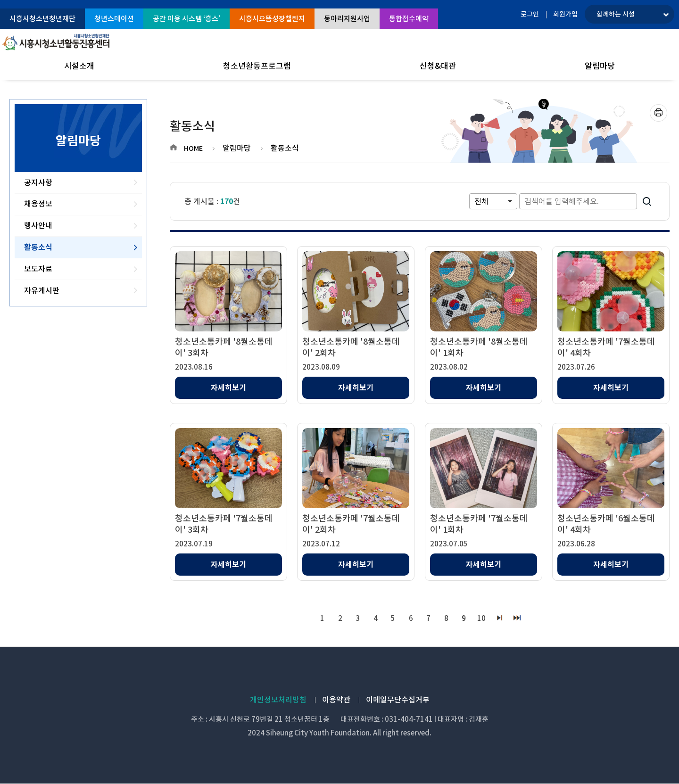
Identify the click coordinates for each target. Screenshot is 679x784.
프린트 (658, 113)
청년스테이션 (114, 19)
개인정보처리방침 (278, 700)
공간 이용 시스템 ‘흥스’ (186, 19)
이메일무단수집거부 (398, 700)
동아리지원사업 (347, 19)
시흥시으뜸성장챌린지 (272, 19)
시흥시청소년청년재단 (42, 19)
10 (482, 618)
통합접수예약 (409, 19)
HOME (193, 149)
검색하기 (647, 201)
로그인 (530, 14)
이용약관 (336, 700)
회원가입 (565, 14)
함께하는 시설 (616, 14)
